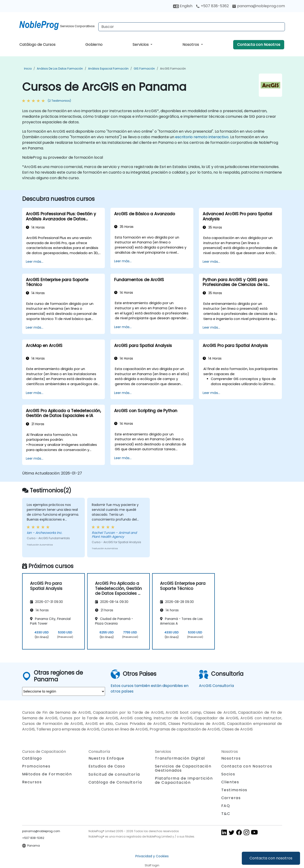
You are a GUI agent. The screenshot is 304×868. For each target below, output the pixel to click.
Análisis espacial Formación (108, 69)
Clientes (230, 782)
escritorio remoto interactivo (202, 137)
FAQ (226, 806)
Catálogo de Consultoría (115, 782)
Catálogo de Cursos (37, 45)
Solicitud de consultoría (114, 774)
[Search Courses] (192, 27)
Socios (228, 774)
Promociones (36, 766)
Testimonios (234, 790)
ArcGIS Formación (173, 69)
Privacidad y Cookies (152, 856)
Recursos (32, 782)
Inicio (28, 69)
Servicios (141, 45)
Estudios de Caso (107, 766)
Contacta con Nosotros (259, 45)
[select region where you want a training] (64, 691)
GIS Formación (144, 69)
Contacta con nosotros (271, 858)
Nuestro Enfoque (106, 758)
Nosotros (191, 45)
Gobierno (94, 45)
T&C (226, 814)
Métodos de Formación (47, 774)
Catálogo (32, 758)
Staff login (152, 865)
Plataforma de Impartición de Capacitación (184, 780)
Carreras (231, 798)
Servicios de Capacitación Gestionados (183, 768)
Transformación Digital (180, 758)
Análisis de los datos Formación (60, 69)
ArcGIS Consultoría (216, 686)
